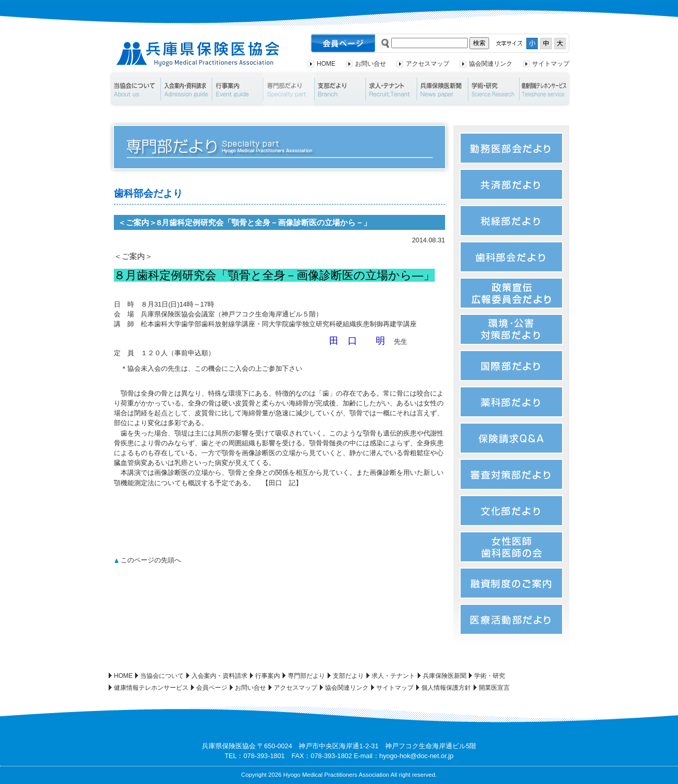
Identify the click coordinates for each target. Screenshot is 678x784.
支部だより (340, 89)
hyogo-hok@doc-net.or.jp (416, 756)
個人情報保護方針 (446, 688)
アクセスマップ (428, 64)
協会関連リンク (491, 64)
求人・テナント (391, 89)
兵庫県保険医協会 (198, 54)
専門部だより (289, 89)
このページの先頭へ (151, 560)
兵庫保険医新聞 (442, 89)
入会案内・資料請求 (186, 89)
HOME (326, 64)
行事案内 (237, 89)
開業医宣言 (494, 688)
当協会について (134, 89)
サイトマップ (551, 64)
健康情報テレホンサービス (546, 89)
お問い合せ (371, 64)
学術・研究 (493, 89)
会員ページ (212, 688)
